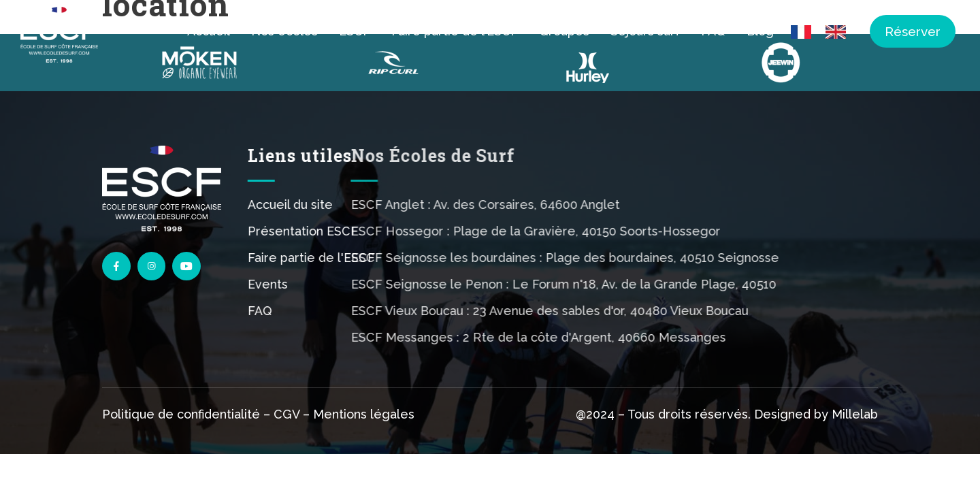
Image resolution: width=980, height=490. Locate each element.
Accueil (209, 31)
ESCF (355, 31)
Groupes (564, 31)
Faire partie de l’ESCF (455, 31)
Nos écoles (284, 31)
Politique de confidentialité (181, 417)
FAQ (713, 31)
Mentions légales (364, 417)
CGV (287, 417)
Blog (760, 31)
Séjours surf (645, 31)
